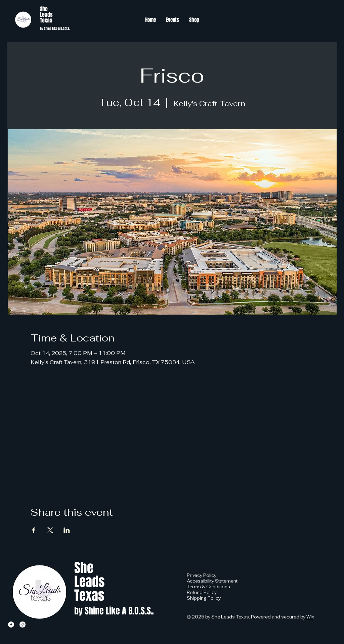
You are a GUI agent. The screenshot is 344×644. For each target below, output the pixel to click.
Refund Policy (202, 592)
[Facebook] (11, 625)
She (44, 9)
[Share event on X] (50, 530)
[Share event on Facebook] (34, 530)
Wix (310, 617)
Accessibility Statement (212, 581)
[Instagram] (23, 625)
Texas (46, 20)
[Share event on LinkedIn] (67, 530)
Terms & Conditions (208, 587)
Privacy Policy (202, 575)
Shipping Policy (204, 598)
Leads (46, 15)
